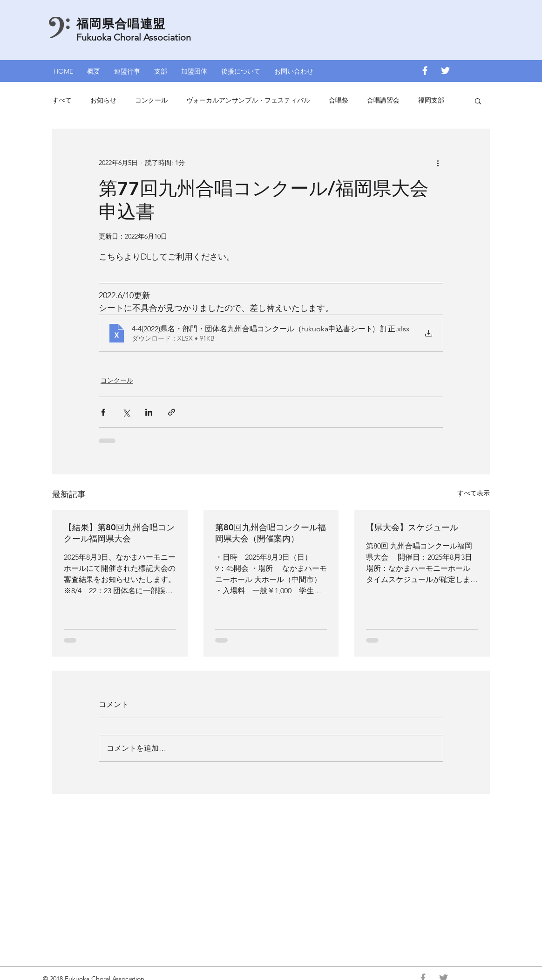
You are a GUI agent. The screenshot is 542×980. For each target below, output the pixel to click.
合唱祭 (339, 100)
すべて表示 (474, 493)
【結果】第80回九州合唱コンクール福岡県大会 (119, 533)
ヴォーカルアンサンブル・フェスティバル (248, 100)
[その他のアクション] (438, 163)
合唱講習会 (383, 100)
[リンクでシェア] (172, 412)
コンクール (151, 100)
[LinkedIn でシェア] (149, 412)
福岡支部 (431, 100)
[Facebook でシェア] (103, 412)
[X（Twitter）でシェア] (126, 412)
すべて (62, 100)
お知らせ (103, 100)
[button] (127, 71)
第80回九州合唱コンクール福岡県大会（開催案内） (271, 533)
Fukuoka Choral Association (134, 37)
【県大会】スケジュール (412, 527)
